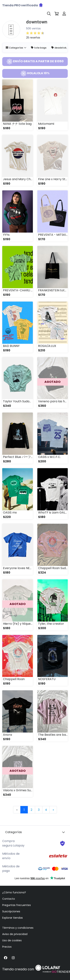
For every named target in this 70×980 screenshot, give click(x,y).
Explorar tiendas (13, 918)
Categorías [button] (14, 48)
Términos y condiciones (18, 928)
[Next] (53, 810)
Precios (7, 947)
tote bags (39, 48)
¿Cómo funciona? (14, 892)
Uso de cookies (12, 940)
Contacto (9, 899)
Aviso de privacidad (15, 934)
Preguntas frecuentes (17, 905)
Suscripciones (11, 911)
